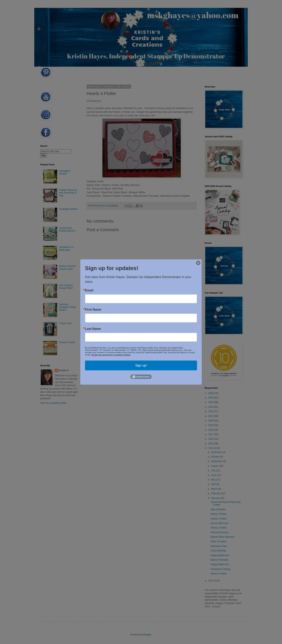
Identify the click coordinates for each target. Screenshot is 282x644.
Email (89, 290)
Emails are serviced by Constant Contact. (111, 355)
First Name (93, 310)
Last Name (93, 329)
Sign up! (141, 365)
